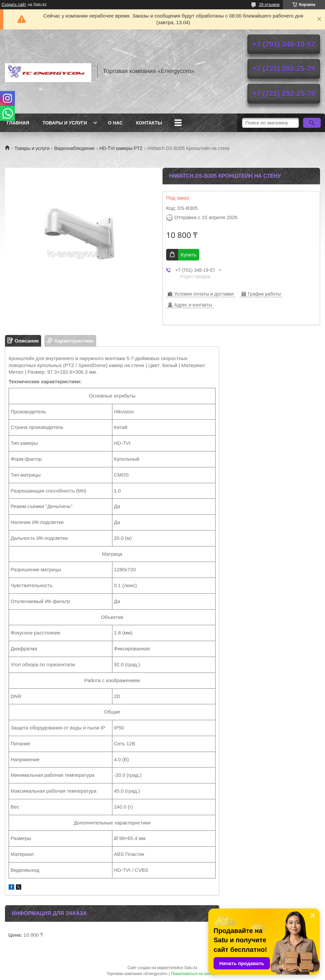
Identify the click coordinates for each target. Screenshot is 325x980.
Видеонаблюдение (74, 148)
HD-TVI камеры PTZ (121, 148)
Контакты (149, 123)
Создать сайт (14, 5)
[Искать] (312, 123)
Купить (189, 255)
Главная (18, 123)
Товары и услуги (65, 123)
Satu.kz (191, 968)
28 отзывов (269, 5)
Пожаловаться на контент (195, 974)
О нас (115, 123)
